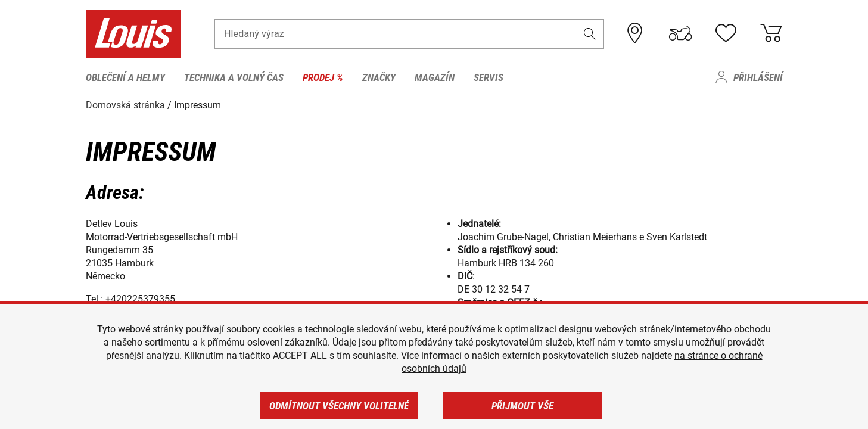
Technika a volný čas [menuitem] (234, 77)
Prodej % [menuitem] (323, 77)
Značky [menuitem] (379, 77)
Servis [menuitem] (489, 77)
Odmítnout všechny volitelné (339, 406)
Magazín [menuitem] (435, 77)
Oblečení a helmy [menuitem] (125, 77)
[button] (589, 34)
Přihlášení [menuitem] (758, 77)
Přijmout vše (522, 406)
